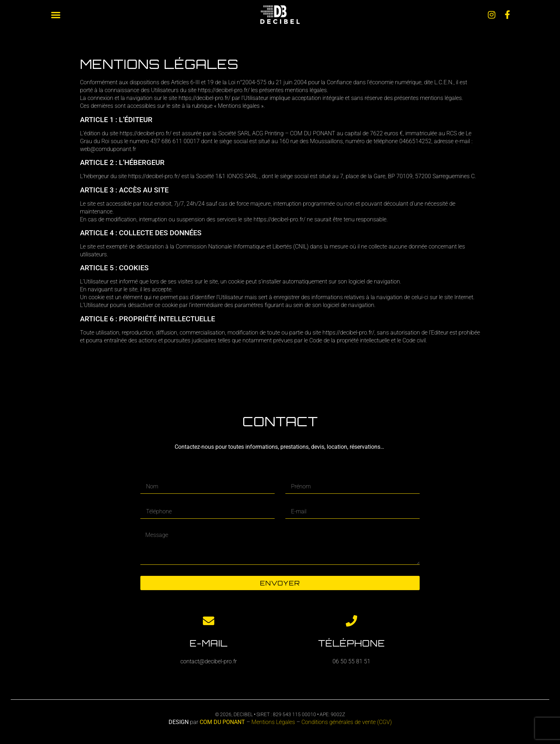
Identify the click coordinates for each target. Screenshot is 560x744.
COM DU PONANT (222, 722)
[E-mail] (209, 621)
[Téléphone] (351, 621)
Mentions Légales (274, 722)
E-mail (209, 643)
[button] (56, 15)
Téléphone (352, 643)
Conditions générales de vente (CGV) (347, 722)
